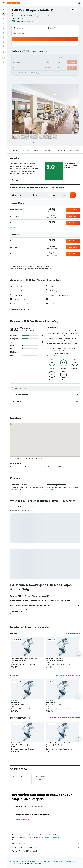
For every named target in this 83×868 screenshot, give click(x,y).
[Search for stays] (4, 14)
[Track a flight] (4, 37)
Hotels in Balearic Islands (55, 827)
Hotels (22, 827)
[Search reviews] (47, 388)
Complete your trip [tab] (20, 772)
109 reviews (28, 21)
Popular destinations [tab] (37, 772)
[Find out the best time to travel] (4, 42)
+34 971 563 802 (18, 18)
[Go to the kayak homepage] (14, 3)
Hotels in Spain (42, 827)
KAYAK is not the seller (46, 809)
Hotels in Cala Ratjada (22, 785)
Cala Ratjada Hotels (16, 829)
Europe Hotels (31, 827)
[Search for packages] (4, 23)
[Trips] (4, 52)
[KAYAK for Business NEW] (4, 46)
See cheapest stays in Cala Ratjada (68, 641)
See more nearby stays (72, 598)
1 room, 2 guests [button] (19, 34)
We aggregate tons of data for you (46, 813)
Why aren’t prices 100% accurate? (46, 816)
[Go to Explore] (4, 33)
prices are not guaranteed (51, 803)
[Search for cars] (4, 18)
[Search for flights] (4, 10)
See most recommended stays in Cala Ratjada (64, 683)
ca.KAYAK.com (14, 827)
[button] (4, 3)
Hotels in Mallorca (70, 827)
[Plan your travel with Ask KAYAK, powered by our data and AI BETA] (4, 29)
